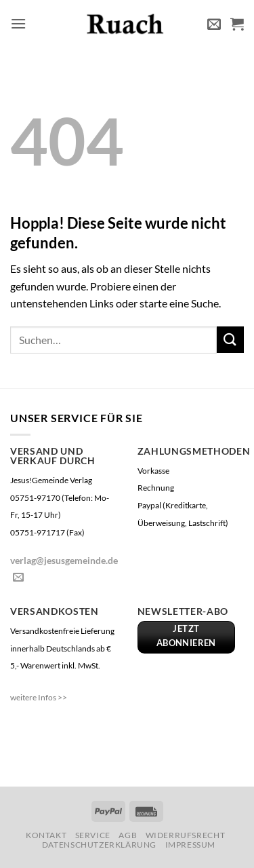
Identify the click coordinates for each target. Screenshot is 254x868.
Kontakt (46, 835)
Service (93, 835)
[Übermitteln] (230, 340)
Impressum (191, 845)
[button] (18, 23)
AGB (128, 835)
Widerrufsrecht (186, 835)
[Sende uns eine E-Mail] (18, 578)
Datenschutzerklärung (99, 845)
